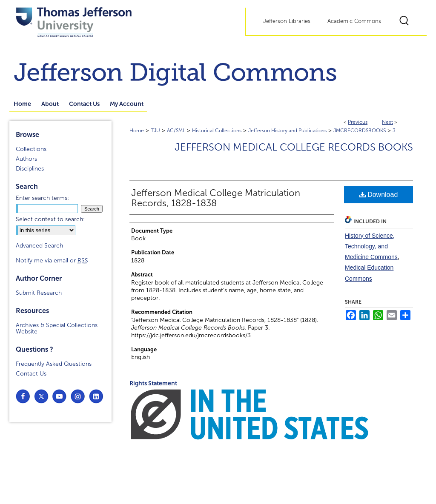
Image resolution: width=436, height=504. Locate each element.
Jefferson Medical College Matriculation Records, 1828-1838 (216, 198)
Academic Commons (354, 21)
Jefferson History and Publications (287, 131)
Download (379, 195)
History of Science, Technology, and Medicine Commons (371, 246)
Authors (26, 159)
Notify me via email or (52, 261)
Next (387, 122)
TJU (155, 131)
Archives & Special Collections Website (57, 328)
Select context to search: (50, 219)
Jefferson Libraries (287, 21)
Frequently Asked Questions (54, 364)
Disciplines (30, 169)
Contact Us (31, 374)
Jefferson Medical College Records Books (294, 147)
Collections (31, 149)
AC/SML (176, 131)
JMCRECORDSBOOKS (360, 131)
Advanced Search (39, 246)
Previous (358, 122)
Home (137, 131)
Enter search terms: (42, 198)
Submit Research (39, 293)
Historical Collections (217, 131)
